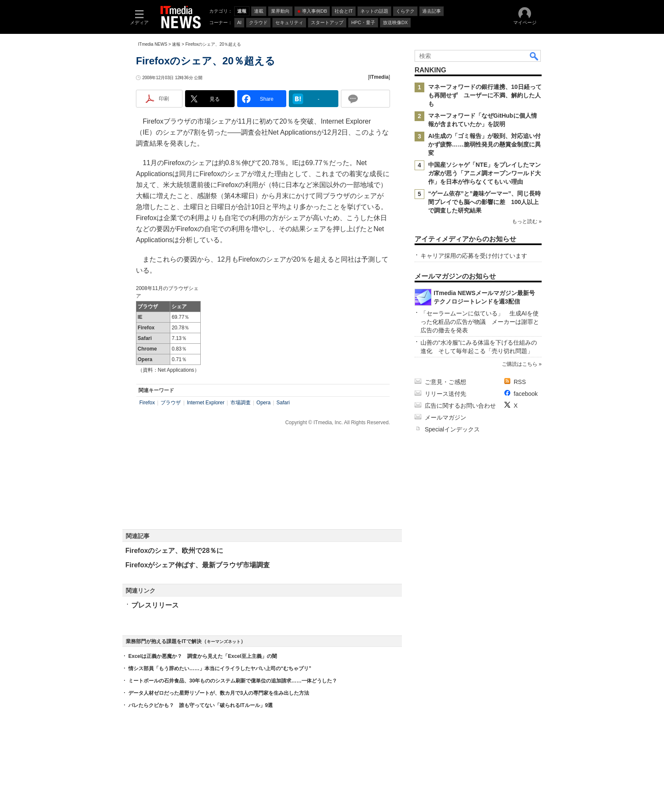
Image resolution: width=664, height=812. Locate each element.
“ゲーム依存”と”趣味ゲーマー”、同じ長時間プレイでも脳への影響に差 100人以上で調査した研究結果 (484, 202)
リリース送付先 (445, 394)
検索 (534, 56)
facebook (526, 394)
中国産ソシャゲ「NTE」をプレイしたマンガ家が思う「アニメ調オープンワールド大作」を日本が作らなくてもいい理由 (484, 173)
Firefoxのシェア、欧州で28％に (174, 551)
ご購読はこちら (520, 364)
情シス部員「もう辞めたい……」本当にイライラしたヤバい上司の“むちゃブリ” (220, 668)
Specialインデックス (452, 429)
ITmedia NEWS (153, 44)
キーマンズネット (224, 642)
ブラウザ (171, 403)
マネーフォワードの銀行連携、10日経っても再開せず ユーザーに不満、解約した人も (485, 95)
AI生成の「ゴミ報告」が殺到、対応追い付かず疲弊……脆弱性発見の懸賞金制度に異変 (484, 144)
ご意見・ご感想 (445, 382)
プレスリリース (155, 605)
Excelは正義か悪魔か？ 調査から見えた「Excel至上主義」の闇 (203, 656)
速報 (176, 44)
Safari (283, 403)
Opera (264, 403)
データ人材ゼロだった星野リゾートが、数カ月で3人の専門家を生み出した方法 (219, 693)
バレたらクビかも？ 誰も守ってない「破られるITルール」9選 (201, 705)
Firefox (147, 403)
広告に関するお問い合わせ (460, 406)
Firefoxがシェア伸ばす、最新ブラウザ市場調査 (198, 565)
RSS (520, 382)
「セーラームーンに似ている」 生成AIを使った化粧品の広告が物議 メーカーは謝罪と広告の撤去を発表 (480, 322)
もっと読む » (527, 221)
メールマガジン (445, 417)
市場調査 (241, 403)
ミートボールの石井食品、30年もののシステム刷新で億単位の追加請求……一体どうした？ (233, 681)
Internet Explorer (206, 403)
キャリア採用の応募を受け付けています (474, 256)
